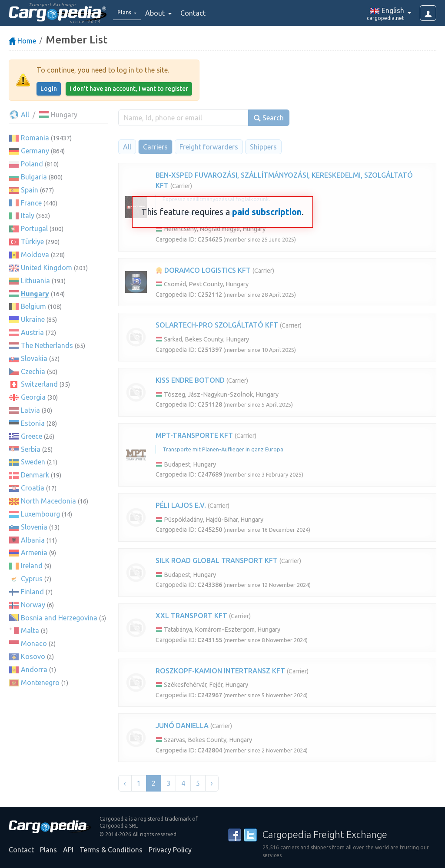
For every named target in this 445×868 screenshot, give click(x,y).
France (31, 203)
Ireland (32, 566)
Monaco (34, 643)
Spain (30, 190)
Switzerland (39, 384)
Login (49, 89)
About (161, 13)
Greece (32, 436)
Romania (35, 138)
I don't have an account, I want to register (129, 89)
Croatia (33, 488)
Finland (32, 592)
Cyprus (32, 579)
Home (22, 41)
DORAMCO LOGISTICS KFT (203, 270)
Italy (28, 215)
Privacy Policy (170, 850)
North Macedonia (48, 501)
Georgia (33, 397)
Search (269, 118)
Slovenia (34, 527)
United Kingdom (46, 268)
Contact (199, 13)
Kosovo (33, 656)
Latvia (30, 410)
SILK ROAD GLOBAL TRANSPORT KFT (217, 560)
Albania (33, 540)
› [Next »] (212, 783)
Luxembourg (40, 514)
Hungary (35, 294)
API (68, 850)
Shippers (263, 147)
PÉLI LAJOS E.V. (181, 505)
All (19, 115)
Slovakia (34, 358)
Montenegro (40, 682)
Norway (33, 605)
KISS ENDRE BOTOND (190, 380)
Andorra (34, 669)
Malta (30, 630)
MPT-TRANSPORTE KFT (194, 435)
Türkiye (32, 242)
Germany (35, 151)
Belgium (33, 306)
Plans (48, 850)
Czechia (33, 371)
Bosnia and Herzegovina (59, 618)
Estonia (33, 423)
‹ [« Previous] (125, 783)
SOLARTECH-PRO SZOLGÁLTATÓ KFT (217, 325)
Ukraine (33, 319)
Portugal (34, 229)
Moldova (35, 255)
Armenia (34, 553)
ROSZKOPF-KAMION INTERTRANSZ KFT (220, 671)
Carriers (155, 147)
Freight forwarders (209, 147)
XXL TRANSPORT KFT (191, 616)
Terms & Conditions (111, 850)
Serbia (31, 449)
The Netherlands (47, 345)
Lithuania (35, 281)
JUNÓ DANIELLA (182, 726)
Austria (32, 332)
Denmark (35, 475)
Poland (32, 164)
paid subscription (267, 212)
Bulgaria (34, 177)
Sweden (33, 462)
